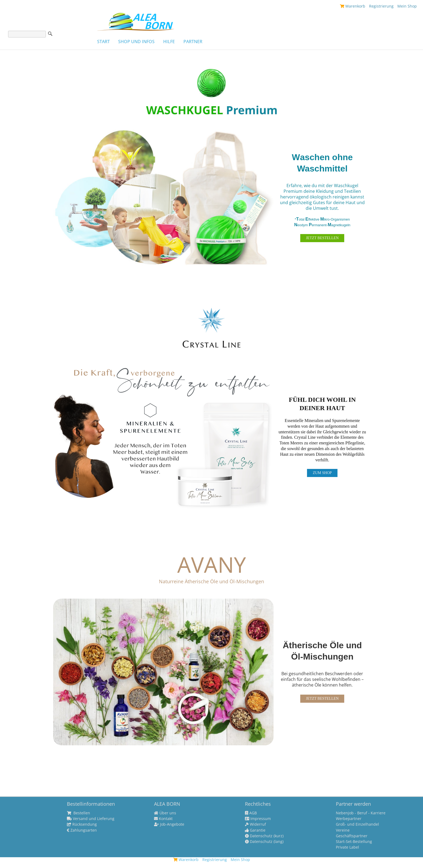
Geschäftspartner (352, 836)
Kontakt (163, 819)
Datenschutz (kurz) (264, 836)
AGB (251, 813)
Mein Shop (407, 6)
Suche (50, 34)
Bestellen (79, 813)
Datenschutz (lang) (264, 842)
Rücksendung (82, 824)
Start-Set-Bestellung (354, 842)
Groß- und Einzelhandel (357, 824)
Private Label (347, 847)
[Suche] (27, 34)
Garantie (255, 830)
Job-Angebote (169, 824)
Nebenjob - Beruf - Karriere (361, 813)
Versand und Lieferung (91, 819)
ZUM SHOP (322, 473)
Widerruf (255, 824)
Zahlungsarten (82, 830)
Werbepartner (349, 819)
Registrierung (381, 6)
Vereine (343, 830)
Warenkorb (353, 6)
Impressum (258, 819)
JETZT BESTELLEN (322, 238)
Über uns (165, 813)
